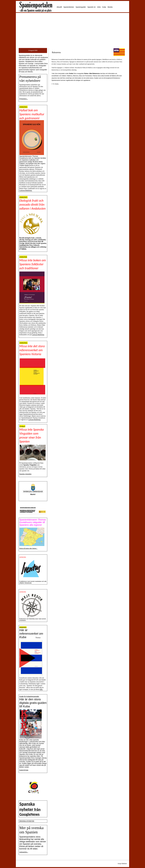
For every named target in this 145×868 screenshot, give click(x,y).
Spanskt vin (92, 7)
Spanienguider (81, 7)
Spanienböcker (69, 7)
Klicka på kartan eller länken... (28, 548)
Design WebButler (122, 864)
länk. (41, 689)
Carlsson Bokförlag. (26, 190)
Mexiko (110, 7)
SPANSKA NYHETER (27, 821)
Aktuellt (59, 7)
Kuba (104, 7)
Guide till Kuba (24, 770)
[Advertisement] (72, 30)
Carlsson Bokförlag (38, 335)
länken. (24, 249)
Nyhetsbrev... (24, 99)
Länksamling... (24, 852)
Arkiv (99, 7)
